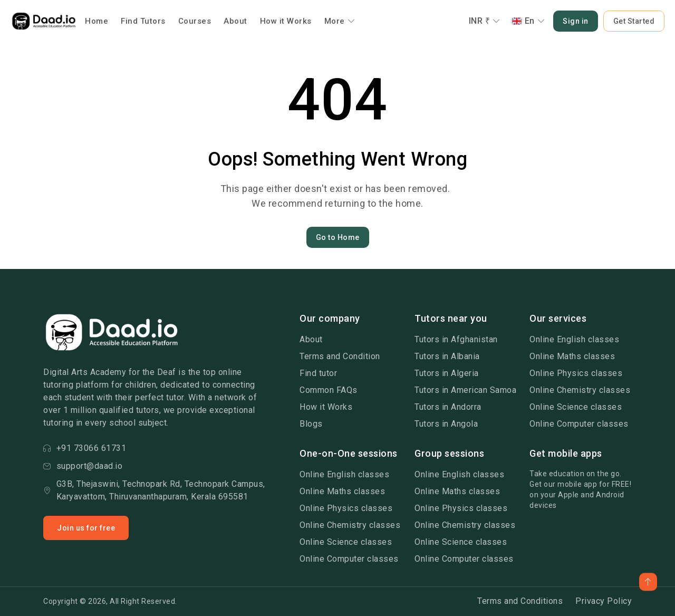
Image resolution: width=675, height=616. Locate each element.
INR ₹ (485, 21)
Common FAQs (329, 390)
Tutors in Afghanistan (456, 339)
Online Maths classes (572, 356)
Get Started (634, 21)
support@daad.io (83, 466)
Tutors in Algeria (447, 373)
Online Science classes (576, 407)
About (235, 21)
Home (97, 21)
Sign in (576, 21)
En (529, 21)
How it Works (286, 21)
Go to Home (338, 237)
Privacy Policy (604, 601)
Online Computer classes (579, 424)
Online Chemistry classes (580, 390)
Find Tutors (143, 21)
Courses (195, 21)
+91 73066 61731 (85, 448)
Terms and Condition (340, 356)
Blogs (311, 424)
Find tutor (318, 373)
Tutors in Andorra (448, 407)
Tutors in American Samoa (465, 390)
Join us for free (86, 528)
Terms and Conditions (520, 601)
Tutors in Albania (447, 356)
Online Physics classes (576, 373)
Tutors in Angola (446, 424)
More (340, 21)
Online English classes (574, 339)
